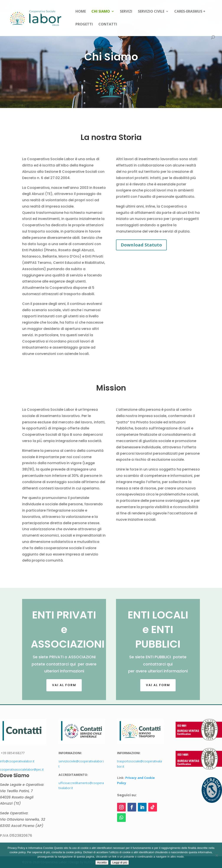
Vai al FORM (64, 685)
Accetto (102, 862)
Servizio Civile (151, 12)
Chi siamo (101, 12)
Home (81, 12)
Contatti (108, 25)
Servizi (126, 12)
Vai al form (158, 685)
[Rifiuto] (217, 855)
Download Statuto (141, 245)
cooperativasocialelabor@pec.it (22, 769)
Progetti (84, 25)
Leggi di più (120, 862)
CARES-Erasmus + (190, 12)
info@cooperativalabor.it (17, 761)
